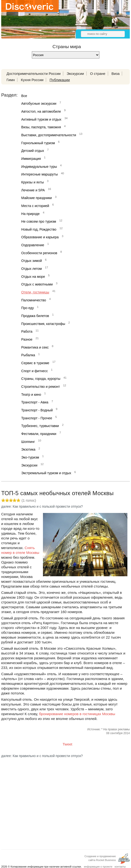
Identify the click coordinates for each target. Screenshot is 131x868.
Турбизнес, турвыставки (40, 426)
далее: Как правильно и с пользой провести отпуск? (42, 506)
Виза (116, 74)
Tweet (68, 744)
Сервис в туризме (35, 363)
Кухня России (32, 80)
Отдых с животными (37, 284)
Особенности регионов (39, 253)
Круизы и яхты (33, 182)
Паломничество (34, 300)
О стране (98, 74)
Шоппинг (28, 442)
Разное (27, 339)
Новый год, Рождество (39, 229)
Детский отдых (33, 151)
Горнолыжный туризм (38, 143)
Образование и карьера (40, 237)
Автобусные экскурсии (39, 104)
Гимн (11, 80)
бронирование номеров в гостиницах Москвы (77, 714)
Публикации (60, 80)
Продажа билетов (35, 316)
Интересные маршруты (39, 174)
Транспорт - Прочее (37, 418)
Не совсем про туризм (39, 221)
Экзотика (28, 449)
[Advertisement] (65, 800)
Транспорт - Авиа (35, 402)
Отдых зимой (31, 261)
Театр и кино (31, 395)
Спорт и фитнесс (34, 371)
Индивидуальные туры (39, 167)
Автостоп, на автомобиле (41, 111)
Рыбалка (28, 355)
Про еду (28, 308)
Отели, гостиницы (35, 292)
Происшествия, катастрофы (43, 324)
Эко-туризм (30, 457)
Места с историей (35, 206)
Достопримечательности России (34, 74)
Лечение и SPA (33, 190)
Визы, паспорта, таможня (41, 127)
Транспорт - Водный (37, 410)
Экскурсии (75, 74)
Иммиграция (31, 159)
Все (24, 96)
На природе (30, 214)
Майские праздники (37, 198)
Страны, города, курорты (41, 379)
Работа (27, 331)
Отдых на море (33, 277)
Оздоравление (33, 245)
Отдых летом (31, 269)
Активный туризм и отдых (41, 119)
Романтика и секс (35, 347)
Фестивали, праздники (39, 434)
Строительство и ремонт (41, 387)
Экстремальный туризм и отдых (46, 473)
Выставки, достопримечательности (49, 135)
